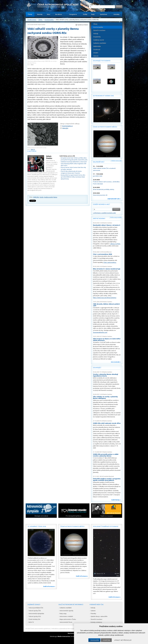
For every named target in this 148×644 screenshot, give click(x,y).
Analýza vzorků (48, 197)
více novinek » (116, 362)
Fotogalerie (73, 14)
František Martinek (108, 476)
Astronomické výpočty (66, 611)
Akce (49, 14)
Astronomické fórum (66, 622)
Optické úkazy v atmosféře (99, 616)
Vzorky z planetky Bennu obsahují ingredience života (106, 375)
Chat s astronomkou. (110, 262)
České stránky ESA (34, 619)
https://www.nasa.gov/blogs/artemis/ (105, 298)
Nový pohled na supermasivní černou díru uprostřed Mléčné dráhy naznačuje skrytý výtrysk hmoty (73, 177)
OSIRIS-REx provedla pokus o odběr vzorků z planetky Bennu (106, 455)
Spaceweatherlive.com (100, 332)
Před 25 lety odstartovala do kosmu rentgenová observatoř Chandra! (71, 172)
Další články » (116, 500)
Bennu (55, 197)
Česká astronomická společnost (40, 629)
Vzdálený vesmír (99, 40)
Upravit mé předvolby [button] (123, 640)
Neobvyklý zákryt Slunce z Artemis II (107, 225)
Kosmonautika (49, 20)
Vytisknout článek (83, 25)
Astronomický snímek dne (103, 96)
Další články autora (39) (67, 156)
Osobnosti (97, 50)
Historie (96, 56)
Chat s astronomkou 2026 (102, 254)
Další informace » (49, 586)
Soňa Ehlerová (107, 252)
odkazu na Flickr (115, 244)
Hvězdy (96, 34)
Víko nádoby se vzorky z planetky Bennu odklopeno (105, 397)
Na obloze (59, 14)
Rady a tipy (63, 613)
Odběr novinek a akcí (101, 204)
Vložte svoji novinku (116, 217)
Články (30, 14)
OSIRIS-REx (36, 197)
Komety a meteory (96, 622)
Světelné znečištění (100, 43)
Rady (93, 14)
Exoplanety (97, 37)
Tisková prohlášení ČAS (36, 608)
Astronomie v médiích (66, 616)
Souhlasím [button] (95, 640)
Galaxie (93, 611)
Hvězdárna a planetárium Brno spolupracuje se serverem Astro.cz (72, 629)
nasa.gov (65, 128)
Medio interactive (64, 636)
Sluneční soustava (99, 30)
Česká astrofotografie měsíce (105, 127)
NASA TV (33, 149)
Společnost (104, 14)
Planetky (93, 613)
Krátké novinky (99, 218)
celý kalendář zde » (114, 199)
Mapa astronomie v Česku (68, 619)
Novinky (40, 14)
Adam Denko (41, 25)
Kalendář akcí (99, 162)
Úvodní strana (32, 20)
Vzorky (42, 197)
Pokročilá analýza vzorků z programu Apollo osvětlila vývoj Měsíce (107, 479)
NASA (32, 65)
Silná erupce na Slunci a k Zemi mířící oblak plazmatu (107, 340)
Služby (85, 14)
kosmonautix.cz (67, 126)
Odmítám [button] (106, 640)
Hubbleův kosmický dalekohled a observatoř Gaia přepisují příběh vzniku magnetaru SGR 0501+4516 (74, 164)
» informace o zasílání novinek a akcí (104, 213)
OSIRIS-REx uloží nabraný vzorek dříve (107, 423)
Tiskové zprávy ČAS (35, 611)
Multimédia (97, 46)
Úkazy (95, 24)
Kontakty (117, 14)
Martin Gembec (108, 223)
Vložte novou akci (116, 161)
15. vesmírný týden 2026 (37, 526)
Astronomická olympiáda (36, 613)
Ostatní (96, 53)
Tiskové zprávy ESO (35, 616)
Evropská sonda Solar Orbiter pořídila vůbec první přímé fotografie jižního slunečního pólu (74, 159)
